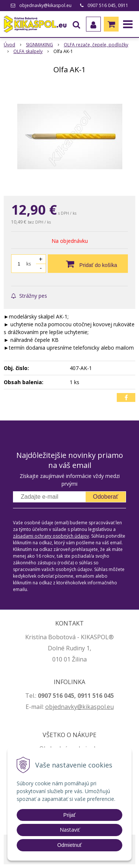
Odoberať (106, 497)
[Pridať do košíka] (88, 264)
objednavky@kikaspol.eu (45, 5)
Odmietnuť (70, 845)
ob (49, 707)
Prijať (69, 815)
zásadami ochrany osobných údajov (51, 536)
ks (29, 264)
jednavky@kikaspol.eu (83, 707)
